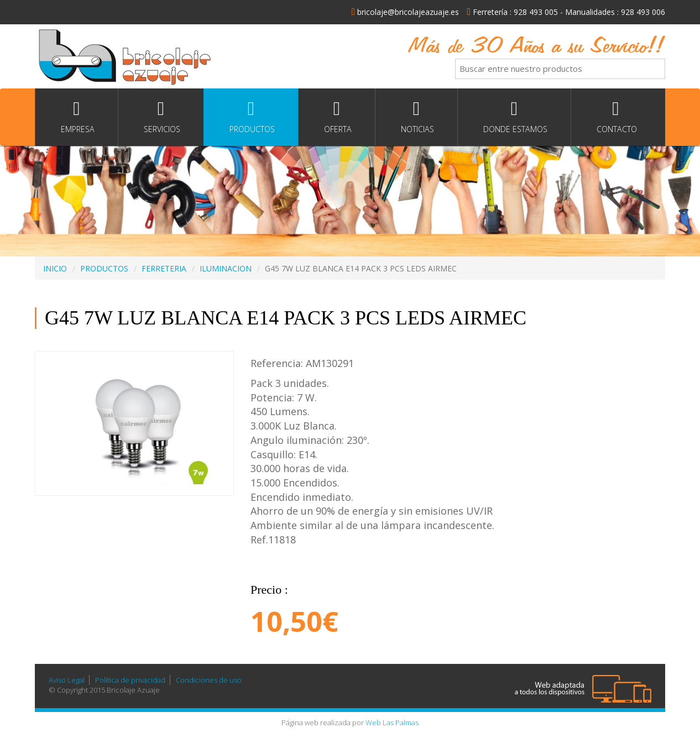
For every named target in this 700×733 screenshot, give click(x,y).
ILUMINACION (226, 268)
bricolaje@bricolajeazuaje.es (406, 12)
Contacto (616, 117)
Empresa (77, 117)
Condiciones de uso (209, 680)
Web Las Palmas (392, 722)
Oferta (337, 117)
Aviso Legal (67, 680)
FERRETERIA (164, 268)
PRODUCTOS (104, 268)
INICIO (55, 268)
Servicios (161, 117)
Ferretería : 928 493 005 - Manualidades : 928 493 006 (566, 12)
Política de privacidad (130, 680)
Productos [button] (251, 117)
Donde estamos (514, 117)
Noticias (416, 117)
